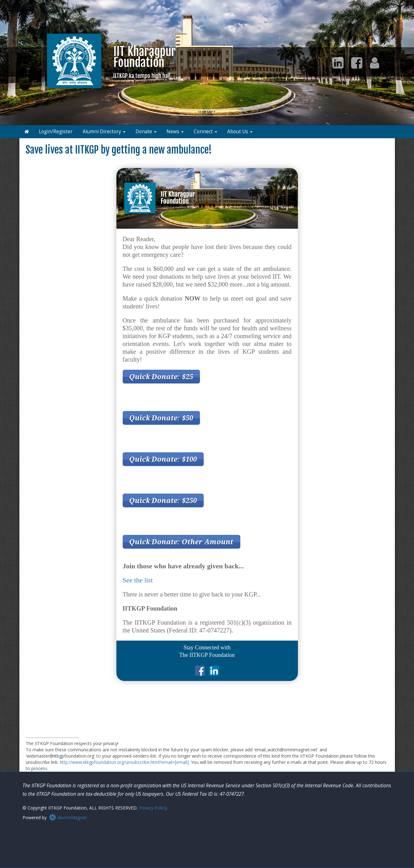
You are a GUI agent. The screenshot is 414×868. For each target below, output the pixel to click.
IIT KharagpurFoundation (145, 62)
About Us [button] (240, 132)
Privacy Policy (153, 808)
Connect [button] (205, 132)
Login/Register (56, 132)
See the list (138, 580)
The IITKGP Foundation (207, 655)
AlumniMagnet (68, 817)
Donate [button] (146, 132)
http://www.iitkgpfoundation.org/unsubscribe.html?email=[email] (124, 762)
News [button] (175, 132)
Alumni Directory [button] (104, 132)
